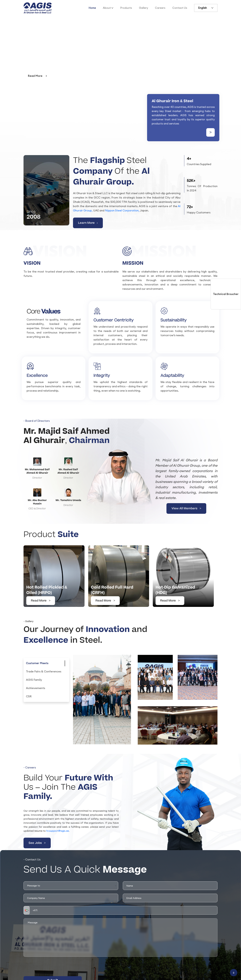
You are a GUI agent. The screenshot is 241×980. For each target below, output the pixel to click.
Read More (41, 601)
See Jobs (37, 843)
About (107, 8)
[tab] (37, 663)
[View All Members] (121, 487)
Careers (160, 8)
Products (126, 8)
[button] (27, 910)
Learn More (88, 223)
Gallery (143, 8)
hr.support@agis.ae (58, 831)
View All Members (186, 508)
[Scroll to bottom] (234, 973)
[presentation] (47, 966)
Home (92, 8)
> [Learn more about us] (210, 132)
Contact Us (180, 8)
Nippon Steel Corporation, (122, 210)
